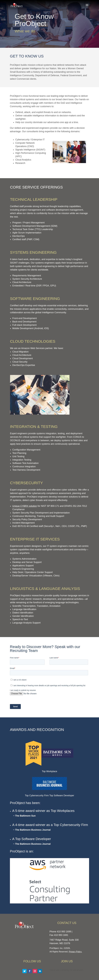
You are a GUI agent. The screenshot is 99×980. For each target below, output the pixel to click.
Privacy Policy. (75, 952)
